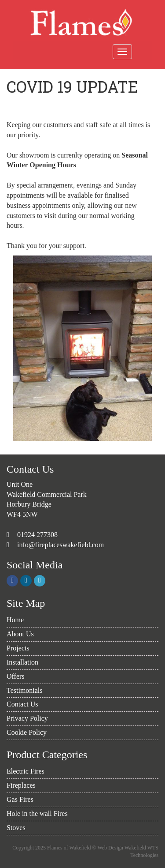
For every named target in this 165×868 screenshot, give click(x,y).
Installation (22, 662)
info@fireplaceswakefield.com (60, 545)
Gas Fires (20, 799)
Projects (18, 648)
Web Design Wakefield (121, 848)
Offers (16, 676)
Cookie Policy (27, 732)
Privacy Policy (27, 718)
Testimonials (25, 690)
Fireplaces (21, 785)
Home (15, 620)
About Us (20, 634)
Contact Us (22, 704)
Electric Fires (26, 771)
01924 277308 (37, 535)
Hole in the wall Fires (37, 814)
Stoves (16, 828)
